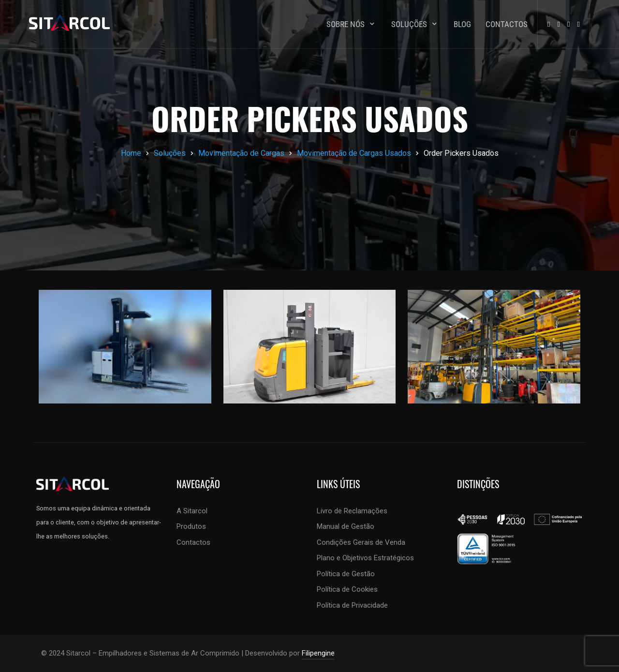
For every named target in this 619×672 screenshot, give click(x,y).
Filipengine (318, 653)
